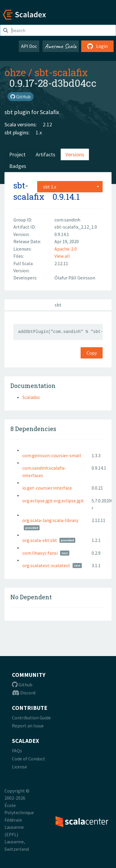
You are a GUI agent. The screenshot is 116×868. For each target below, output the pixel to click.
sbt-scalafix (61, 72)
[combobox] (70, 187)
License (19, 767)
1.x (39, 132)
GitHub (21, 97)
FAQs (17, 751)
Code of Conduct (29, 759)
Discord (24, 693)
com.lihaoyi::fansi (40, 553)
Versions (75, 154)
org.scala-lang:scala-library (50, 520)
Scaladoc (31, 397)
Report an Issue (28, 726)
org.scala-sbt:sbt (40, 540)
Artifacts (46, 154)
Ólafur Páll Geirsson (75, 278)
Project (17, 154)
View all (62, 256)
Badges (18, 166)
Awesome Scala (61, 46)
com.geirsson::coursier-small (52, 455)
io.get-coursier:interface (47, 488)
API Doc (29, 46)
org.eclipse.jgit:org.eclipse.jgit (53, 501)
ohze (15, 72)
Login (97, 46)
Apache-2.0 (66, 249)
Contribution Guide (31, 718)
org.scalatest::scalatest (46, 565)
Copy (92, 353)
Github (22, 685)
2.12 (47, 124)
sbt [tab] (58, 305)
